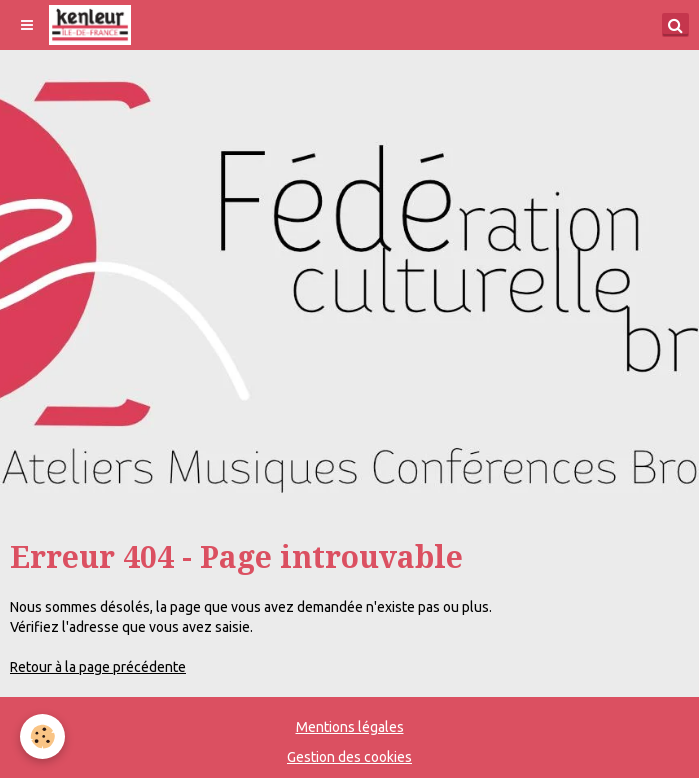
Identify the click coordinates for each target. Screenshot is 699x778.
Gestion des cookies (349, 757)
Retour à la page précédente (98, 667)
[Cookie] (42, 736)
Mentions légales (350, 727)
